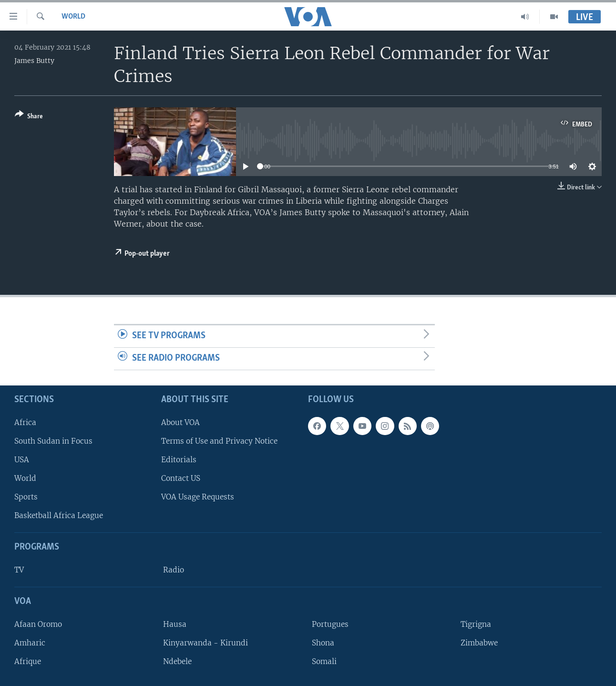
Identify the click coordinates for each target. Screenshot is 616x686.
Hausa (175, 624)
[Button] (29, 117)
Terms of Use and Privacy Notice (219, 441)
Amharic (30, 643)
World (73, 17)
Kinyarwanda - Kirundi (205, 643)
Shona (323, 643)
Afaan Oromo (38, 624)
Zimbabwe (479, 643)
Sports (26, 497)
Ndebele (177, 661)
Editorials (179, 459)
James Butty (34, 61)
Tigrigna (476, 624)
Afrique (28, 661)
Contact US (181, 478)
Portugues (330, 624)
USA (22, 459)
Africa (25, 422)
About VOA (180, 422)
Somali (324, 661)
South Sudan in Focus (53, 441)
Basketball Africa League (59, 515)
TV (19, 570)
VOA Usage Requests (198, 497)
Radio (174, 570)
